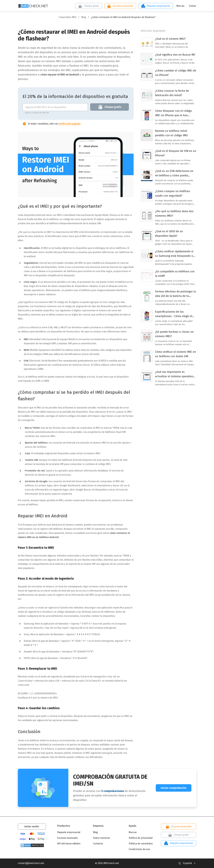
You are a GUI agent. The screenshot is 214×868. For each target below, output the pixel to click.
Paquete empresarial (155, 6)
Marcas (180, 6)
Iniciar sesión (32, 826)
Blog (95, 832)
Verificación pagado (70, 124)
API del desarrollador (69, 844)
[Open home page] (33, 6)
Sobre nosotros (102, 838)
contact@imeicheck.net (31, 863)
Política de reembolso (141, 844)
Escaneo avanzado (120, 6)
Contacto (98, 844)
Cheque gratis (88, 6)
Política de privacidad (141, 838)
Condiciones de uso (139, 849)
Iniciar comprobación (174, 788)
